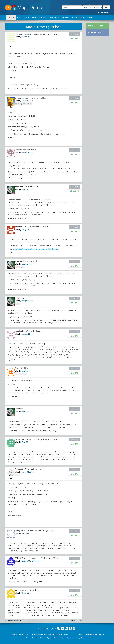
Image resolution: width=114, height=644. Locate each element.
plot (23, 104)
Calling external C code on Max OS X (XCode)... (35, 531)
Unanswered (43, 17)
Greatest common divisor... (26, 150)
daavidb (25, 533)
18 (28, 230)
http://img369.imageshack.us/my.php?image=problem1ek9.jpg (36, 249)
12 (29, 334)
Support (97, 4)
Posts (19, 17)
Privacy (78, 638)
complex (17, 267)
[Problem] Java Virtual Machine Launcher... (33, 227)
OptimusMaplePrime (30, 561)
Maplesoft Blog (55, 17)
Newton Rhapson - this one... (27, 186)
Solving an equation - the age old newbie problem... (36, 34)
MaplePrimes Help (91, 635)
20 (28, 37)
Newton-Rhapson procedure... (28, 261)
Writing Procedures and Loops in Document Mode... (37, 558)
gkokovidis (26, 472)
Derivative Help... (22, 368)
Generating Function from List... (28, 469)
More (89, 17)
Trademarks (85, 638)
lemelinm (25, 101)
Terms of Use (71, 638)
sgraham (25, 371)
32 (29, 533)
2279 (12, 620)
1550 (31, 101)
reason (24, 37)
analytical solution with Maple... (28, 331)
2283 (28, 620)
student (29, 104)
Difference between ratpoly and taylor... (32, 98)
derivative (18, 374)
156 (39, 561)
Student (25, 593)
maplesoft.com (61, 638)
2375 (32, 472)
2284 (32, 620)
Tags (26, 635)
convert (17, 104)
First (6, 620)
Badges (75, 17)
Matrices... (19, 298)
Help (102, 4)
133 (31, 189)
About (108, 4)
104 (32, 152)
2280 (16, 620)
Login (83, 4)
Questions (11, 17)
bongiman (26, 189)
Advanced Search (103, 12)
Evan (24, 442)
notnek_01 (26, 152)
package (17, 475)
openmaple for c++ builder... (27, 590)
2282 (24, 620)
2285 (35, 620)
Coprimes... (19, 409)
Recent (82, 17)
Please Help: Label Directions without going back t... (37, 439)
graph (23, 267)
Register (90, 4)
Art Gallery (66, 17)
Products (27, 17)
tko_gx (24, 230)
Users (34, 17)
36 (27, 442)
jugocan (25, 334)
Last (41, 620)
